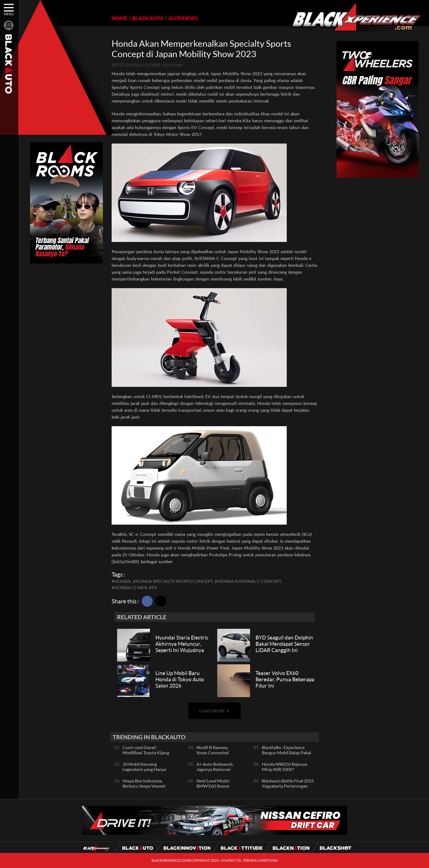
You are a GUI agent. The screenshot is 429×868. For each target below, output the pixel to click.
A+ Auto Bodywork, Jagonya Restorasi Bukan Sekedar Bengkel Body (215, 772)
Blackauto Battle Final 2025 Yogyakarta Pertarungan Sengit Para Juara (288, 786)
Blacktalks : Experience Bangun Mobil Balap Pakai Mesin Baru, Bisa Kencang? (287, 752)
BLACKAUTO (148, 18)
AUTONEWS (183, 18)
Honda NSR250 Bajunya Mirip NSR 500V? (285, 767)
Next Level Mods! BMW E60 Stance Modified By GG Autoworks (213, 788)
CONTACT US (231, 860)
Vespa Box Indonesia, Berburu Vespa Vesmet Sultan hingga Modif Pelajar (144, 788)
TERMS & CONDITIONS (260, 860)
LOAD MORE (215, 711)
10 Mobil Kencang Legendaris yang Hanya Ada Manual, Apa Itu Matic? (144, 772)
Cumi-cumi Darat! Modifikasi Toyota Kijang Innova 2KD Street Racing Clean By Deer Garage (147, 755)
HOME (119, 18)
